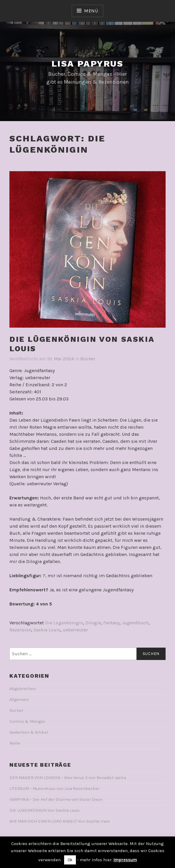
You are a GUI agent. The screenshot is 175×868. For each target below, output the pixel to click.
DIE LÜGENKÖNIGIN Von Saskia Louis (45, 810)
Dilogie (93, 623)
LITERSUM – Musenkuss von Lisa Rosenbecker (54, 789)
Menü (91, 11)
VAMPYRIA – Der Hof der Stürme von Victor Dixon (56, 799)
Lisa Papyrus (87, 63)
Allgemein (19, 700)
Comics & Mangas (27, 721)
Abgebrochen (23, 689)
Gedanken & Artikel (29, 732)
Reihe (15, 743)
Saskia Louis (47, 630)
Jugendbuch (135, 623)
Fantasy (111, 623)
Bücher (88, 359)
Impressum (125, 860)
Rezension (20, 630)
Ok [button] (70, 860)
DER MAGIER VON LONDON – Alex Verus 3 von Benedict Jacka (68, 778)
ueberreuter (75, 630)
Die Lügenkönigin (64, 623)
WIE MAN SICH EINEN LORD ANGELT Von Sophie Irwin (60, 821)
